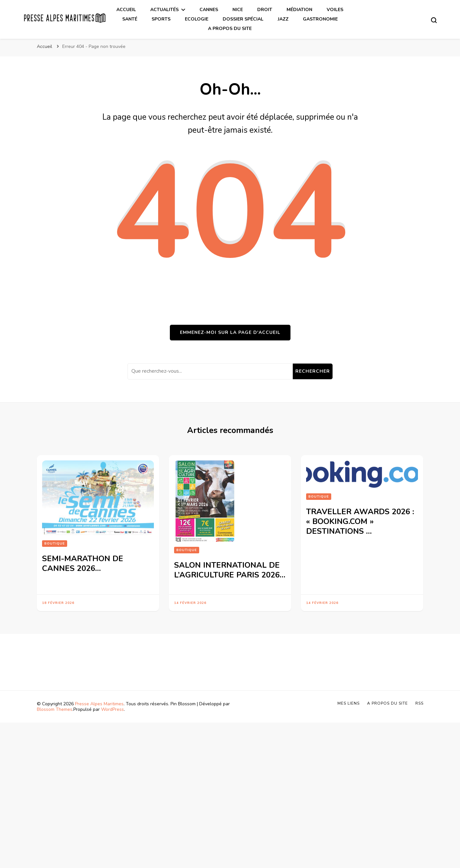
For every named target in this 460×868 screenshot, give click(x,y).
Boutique (55, 544)
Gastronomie (320, 19)
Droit (265, 10)
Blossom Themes (55, 709)
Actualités (164, 10)
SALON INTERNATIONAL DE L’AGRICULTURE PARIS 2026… (230, 570)
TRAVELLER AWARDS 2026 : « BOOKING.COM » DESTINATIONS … (360, 521)
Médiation (299, 10)
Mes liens (349, 703)
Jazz (283, 19)
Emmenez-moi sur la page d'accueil (230, 332)
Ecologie (197, 19)
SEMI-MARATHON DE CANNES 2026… (83, 563)
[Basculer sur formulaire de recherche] (434, 20)
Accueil (126, 10)
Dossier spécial (243, 19)
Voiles (335, 10)
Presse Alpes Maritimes (99, 704)
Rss (419, 703)
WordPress (112, 709)
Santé (130, 19)
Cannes (209, 10)
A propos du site (230, 29)
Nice (238, 10)
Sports (161, 19)
